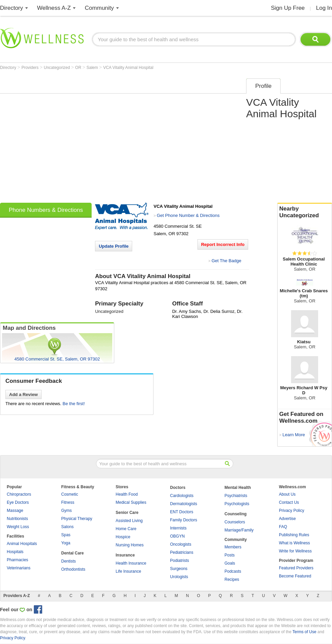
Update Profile (114, 246)
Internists (178, 528)
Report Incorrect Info (223, 244)
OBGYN (177, 536)
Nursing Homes (130, 545)
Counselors (235, 522)
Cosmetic (70, 494)
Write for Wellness (295, 551)
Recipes (232, 579)
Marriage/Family (239, 530)
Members (233, 547)
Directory (11, 8)
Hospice (123, 537)
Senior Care (127, 513)
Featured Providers (296, 568)
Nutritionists (17, 519)
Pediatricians (182, 552)
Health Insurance (131, 563)
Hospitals (15, 552)
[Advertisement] (63, 138)
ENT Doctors (182, 512)
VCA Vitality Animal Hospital (128, 68)
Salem (93, 68)
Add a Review (23, 394)
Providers (30, 68)
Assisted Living (129, 521)
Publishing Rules (294, 535)
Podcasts (233, 571)
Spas (66, 535)
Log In (324, 8)
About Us (287, 494)
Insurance (125, 555)
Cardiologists (182, 496)
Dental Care (73, 553)
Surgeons (179, 569)
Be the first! (74, 404)
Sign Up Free (288, 8)
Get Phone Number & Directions (188, 215)
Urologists (179, 577)
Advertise (287, 519)
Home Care (126, 529)
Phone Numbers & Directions (46, 210)
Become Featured (295, 576)
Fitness (68, 502)
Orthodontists (73, 569)
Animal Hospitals (22, 544)
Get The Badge (227, 261)
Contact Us (289, 502)
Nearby (305, 212)
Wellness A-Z (54, 8)
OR (79, 68)
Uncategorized (58, 68)
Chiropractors (19, 494)
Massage (15, 511)
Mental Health (238, 488)
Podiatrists (180, 561)
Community (99, 8)
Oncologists (181, 544)
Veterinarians (19, 568)
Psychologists (237, 504)
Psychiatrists (236, 496)
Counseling (235, 514)
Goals (230, 563)
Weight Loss (18, 527)
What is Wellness (294, 543)
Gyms (66, 511)
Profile (263, 86)
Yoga (66, 543)
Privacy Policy (292, 511)
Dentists (68, 561)
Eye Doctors (18, 502)
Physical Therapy (77, 519)
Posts (230, 555)
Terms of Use (304, 632)
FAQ (283, 527)
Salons (67, 527)
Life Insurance (128, 571)
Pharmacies (17, 560)
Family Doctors (184, 520)
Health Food (127, 494)
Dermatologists (184, 504)
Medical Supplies (131, 502)
